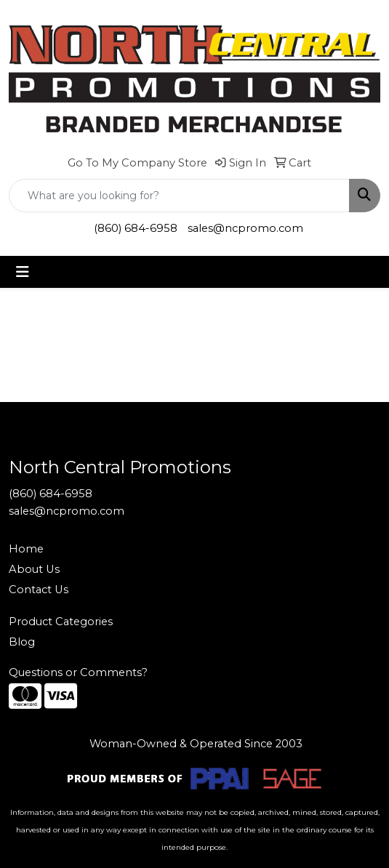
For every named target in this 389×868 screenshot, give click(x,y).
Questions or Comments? (78, 672)
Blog (22, 642)
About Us (34, 569)
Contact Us (39, 590)
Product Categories (61, 622)
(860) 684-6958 (136, 228)
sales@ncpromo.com (245, 228)
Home (26, 549)
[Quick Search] (179, 196)
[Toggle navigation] (23, 272)
